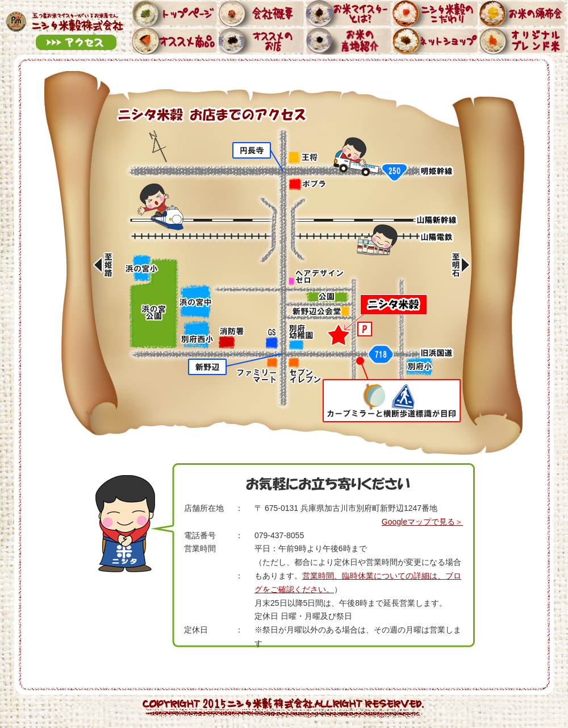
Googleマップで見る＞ (422, 522)
